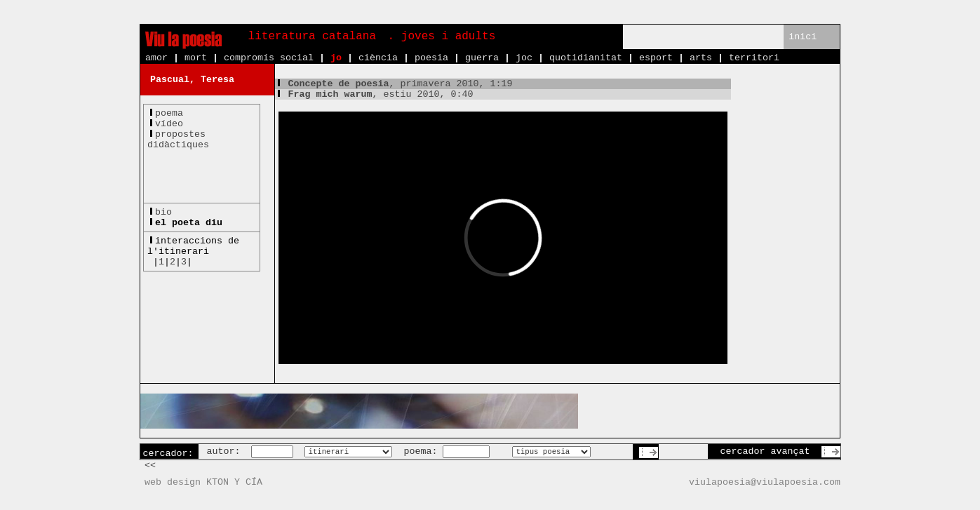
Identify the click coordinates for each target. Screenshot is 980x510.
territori (754, 58)
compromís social (269, 58)
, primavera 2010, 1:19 (394, 84)
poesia (431, 58)
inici (803, 37)
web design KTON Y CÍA (203, 482)
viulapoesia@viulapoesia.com (765, 482)
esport (656, 58)
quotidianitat (586, 58)
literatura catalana (312, 36)
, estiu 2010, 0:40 (374, 94)
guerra (482, 58)
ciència (378, 58)
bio (163, 212)
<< (150, 465)
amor (156, 58)
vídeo (169, 124)
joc (524, 58)
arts (701, 58)
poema (169, 113)
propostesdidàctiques (178, 140)
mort (196, 58)
